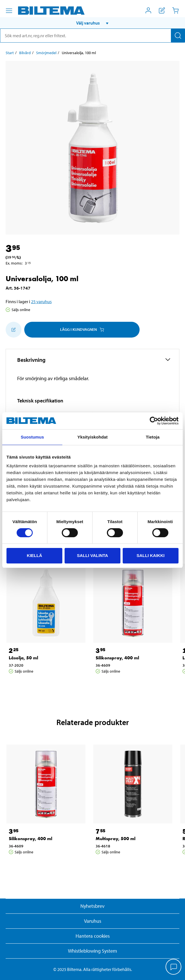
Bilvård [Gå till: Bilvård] (25, 53)
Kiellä (34, 555)
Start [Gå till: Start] (10, 53)
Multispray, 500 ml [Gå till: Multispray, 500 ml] (115, 839)
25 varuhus (41, 301)
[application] (174, 967)
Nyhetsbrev (92, 906)
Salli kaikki (150, 555)
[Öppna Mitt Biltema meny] (148, 10)
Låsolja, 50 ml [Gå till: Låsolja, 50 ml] (23, 658)
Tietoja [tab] (153, 437)
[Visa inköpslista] (162, 10)
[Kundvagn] (175, 10)
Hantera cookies (93, 936)
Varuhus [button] (93, 921)
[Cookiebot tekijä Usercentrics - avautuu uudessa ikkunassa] (154, 421)
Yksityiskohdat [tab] (92, 437)
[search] (92, 36)
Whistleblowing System (92, 951)
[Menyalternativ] (9, 11)
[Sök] (178, 36)
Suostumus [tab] (32, 437)
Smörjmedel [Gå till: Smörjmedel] (46, 53)
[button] (92, 23)
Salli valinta (92, 555)
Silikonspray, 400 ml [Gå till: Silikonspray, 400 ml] (117, 658)
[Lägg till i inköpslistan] (14, 330)
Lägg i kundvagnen (82, 329)
